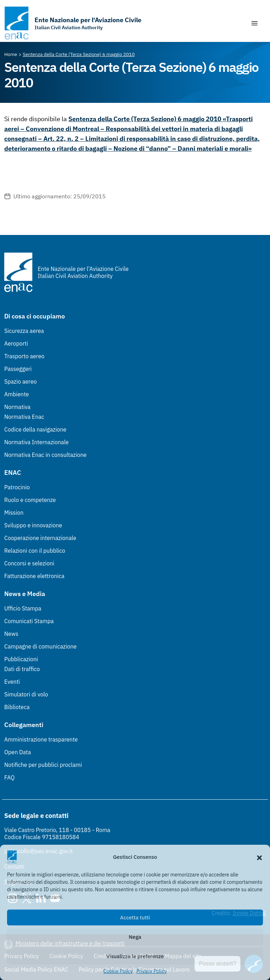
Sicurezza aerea (24, 331)
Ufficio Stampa (23, 608)
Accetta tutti (135, 917)
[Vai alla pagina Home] (11, 54)
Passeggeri (18, 369)
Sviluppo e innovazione (33, 525)
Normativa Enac (24, 417)
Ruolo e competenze (30, 500)
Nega (135, 937)
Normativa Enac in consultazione (45, 455)
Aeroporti (16, 343)
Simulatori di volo (26, 694)
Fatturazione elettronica (34, 576)
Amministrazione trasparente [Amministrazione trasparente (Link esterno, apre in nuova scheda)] (41, 739)
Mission (14, 513)
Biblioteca (17, 707)
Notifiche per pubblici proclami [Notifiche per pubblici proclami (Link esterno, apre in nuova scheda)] (43, 765)
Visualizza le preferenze (135, 956)
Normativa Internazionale (36, 442)
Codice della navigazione (35, 429)
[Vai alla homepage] (73, 23)
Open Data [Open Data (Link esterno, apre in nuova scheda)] (18, 752)
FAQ (10, 777)
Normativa (17, 407)
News (11, 634)
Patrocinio (17, 487)
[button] (259, 857)
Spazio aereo (20, 382)
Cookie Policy (118, 971)
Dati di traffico (22, 669)
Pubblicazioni (21, 659)
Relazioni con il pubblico (35, 551)
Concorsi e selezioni (29, 563)
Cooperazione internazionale (40, 538)
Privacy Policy (152, 971)
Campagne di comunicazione (40, 646)
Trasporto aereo (24, 356)
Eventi (12, 682)
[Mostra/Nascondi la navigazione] (254, 23)
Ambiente (17, 394)
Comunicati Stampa (29, 621)
